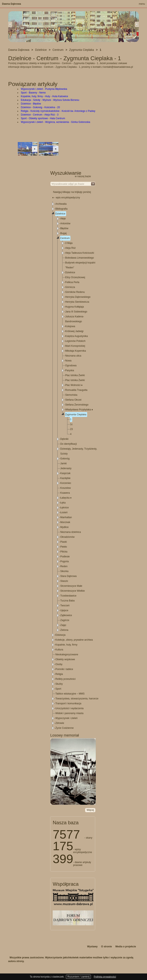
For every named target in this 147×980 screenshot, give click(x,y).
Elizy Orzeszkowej (75, 277)
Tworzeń (65, 606)
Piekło (64, 547)
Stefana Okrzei (73, 400)
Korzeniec (66, 483)
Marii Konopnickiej (75, 346)
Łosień (64, 512)
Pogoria (64, 561)
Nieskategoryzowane (67, 654)
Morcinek (65, 522)
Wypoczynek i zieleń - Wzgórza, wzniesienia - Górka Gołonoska (55, 122)
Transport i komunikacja (68, 703)
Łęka (63, 503)
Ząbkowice (66, 615)
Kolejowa (70, 326)
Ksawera (65, 493)
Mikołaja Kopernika (75, 351)
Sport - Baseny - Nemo (33, 93)
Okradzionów (67, 537)
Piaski (63, 542)
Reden (64, 566)
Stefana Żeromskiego (77, 405)
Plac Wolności (74, 385)
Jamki (63, 463)
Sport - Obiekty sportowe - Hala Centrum (43, 118)
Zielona (64, 630)
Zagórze (65, 620)
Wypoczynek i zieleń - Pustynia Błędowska (44, 89)
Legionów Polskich (75, 341)
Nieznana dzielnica (71, 532)
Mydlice (64, 527)
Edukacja (60, 635)
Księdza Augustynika (76, 336)
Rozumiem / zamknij (78, 977)
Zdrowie (60, 723)
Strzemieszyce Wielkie (72, 591)
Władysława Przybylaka (79, 410)
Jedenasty (66, 468)
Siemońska (71, 395)
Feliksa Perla (72, 282)
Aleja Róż (70, 248)
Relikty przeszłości (65, 679)
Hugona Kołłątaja (74, 307)
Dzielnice (60, 214)
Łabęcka (66, 498)
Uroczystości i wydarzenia (69, 708)
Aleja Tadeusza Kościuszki (80, 253)
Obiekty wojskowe (65, 659)
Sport (58, 689)
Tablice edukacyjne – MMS (70, 694)
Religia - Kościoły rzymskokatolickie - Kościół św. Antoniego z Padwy (58, 111)
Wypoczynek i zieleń (66, 718)
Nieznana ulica (73, 356)
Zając (63, 625)
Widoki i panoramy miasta (69, 713)
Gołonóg (65, 459)
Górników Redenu (75, 292)
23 (71, 429)
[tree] (73, 466)
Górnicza (70, 287)
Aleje (63, 219)
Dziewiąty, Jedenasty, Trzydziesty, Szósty (79, 451)
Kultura (59, 650)
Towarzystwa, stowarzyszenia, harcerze (77, 699)
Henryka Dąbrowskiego (78, 297)
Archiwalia (61, 204)
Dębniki (64, 439)
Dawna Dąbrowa (12, 4)
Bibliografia (61, 209)
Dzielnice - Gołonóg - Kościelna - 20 (40, 107)
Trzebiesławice (68, 596)
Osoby (59, 664)
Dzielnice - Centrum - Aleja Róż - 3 (40, 115)
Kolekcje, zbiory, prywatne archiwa (74, 640)
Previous (10, 24)
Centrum (65, 238)
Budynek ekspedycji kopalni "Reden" (80, 265)
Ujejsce (64, 610)
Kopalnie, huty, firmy (66, 645)
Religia (59, 674)
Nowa (68, 361)
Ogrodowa (71, 366)
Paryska (70, 370)
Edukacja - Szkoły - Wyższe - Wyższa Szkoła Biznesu (50, 100)
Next (137, 24)
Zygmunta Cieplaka (76, 414)
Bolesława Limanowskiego (80, 258)
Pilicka (64, 552)
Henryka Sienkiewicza (77, 302)
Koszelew (65, 488)
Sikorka (64, 571)
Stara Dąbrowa (68, 576)
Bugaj (63, 233)
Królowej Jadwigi (74, 331)
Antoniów (65, 223)
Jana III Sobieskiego (76, 312)
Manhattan (66, 517)
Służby (59, 684)
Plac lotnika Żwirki (75, 375)
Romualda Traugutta (76, 390)
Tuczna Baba (67, 601)
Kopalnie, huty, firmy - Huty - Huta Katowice (44, 96)
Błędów (64, 228)
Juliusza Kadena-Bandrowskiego (75, 319)
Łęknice (64, 508)
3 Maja (69, 243)
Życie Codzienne (64, 728)
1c (71, 424)
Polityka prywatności (105, 977)
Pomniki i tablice (64, 669)
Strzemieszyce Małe (71, 586)
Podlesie (65, 557)
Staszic (64, 581)
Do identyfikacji (68, 444)
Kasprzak (65, 473)
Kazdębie (65, 478)
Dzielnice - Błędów (31, 104)
